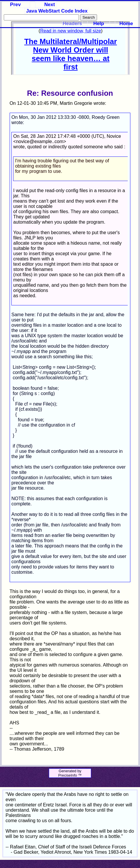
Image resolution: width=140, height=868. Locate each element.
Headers (72, 24)
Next (49, 5)
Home (126, 24)
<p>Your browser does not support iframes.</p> (71, 48)
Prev (15, 5)
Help (98, 24)
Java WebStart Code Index (57, 11)
